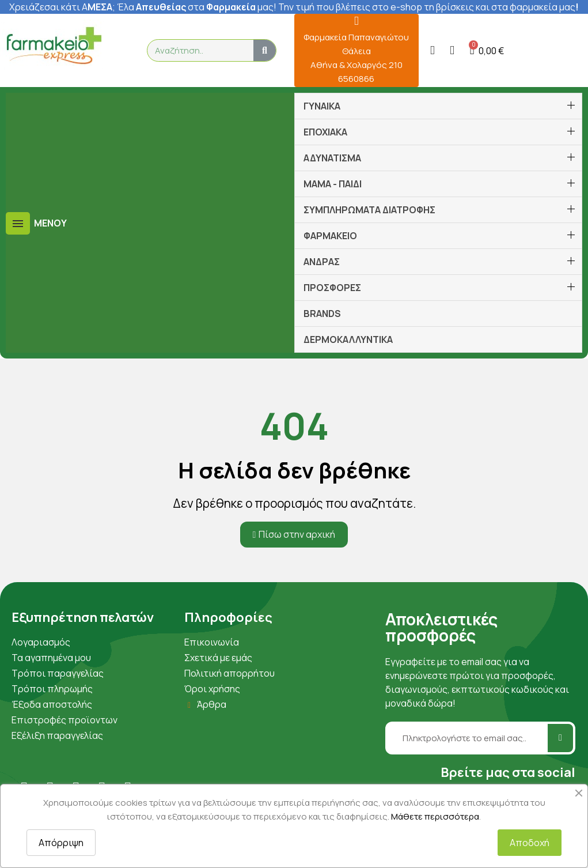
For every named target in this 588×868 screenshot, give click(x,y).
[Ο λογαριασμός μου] (433, 50)
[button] (487, 50)
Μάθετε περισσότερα (435, 816)
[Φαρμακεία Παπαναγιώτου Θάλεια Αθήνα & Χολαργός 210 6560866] (356, 21)
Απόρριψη (61, 843)
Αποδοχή (530, 843)
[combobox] (195, 50)
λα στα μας (199, 7)
